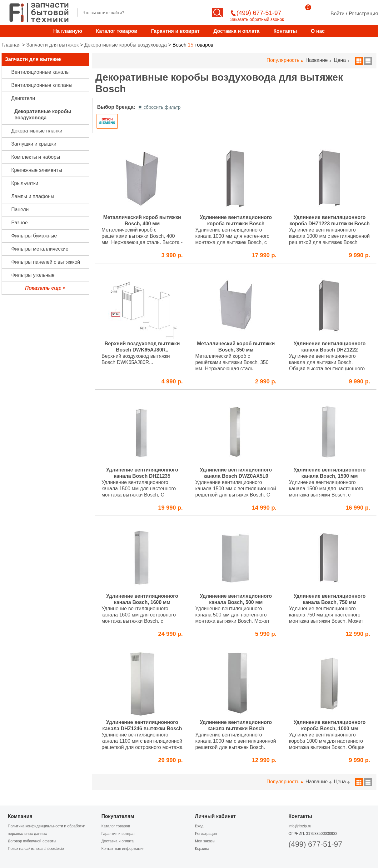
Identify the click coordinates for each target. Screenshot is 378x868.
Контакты (285, 31)
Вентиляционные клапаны (42, 85)
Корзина (202, 849)
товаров (193, 45)
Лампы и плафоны (33, 196)
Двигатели (23, 98)
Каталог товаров (117, 31)
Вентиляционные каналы (40, 72)
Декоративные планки (37, 131)
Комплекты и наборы (36, 157)
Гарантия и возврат (175, 31)
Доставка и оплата (236, 31)
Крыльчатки (25, 183)
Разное (20, 223)
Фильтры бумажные (34, 236)
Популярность (284, 60)
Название (318, 60)
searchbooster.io (50, 849)
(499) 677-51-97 (315, 844)
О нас (318, 31)
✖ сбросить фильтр (159, 107)
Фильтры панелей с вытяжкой (46, 262)
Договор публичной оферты (32, 841)
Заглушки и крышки (34, 144)
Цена (342, 60)
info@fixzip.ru (300, 826)
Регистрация (363, 14)
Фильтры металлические (40, 249)
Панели (20, 210)
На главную (68, 31)
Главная (11, 45)
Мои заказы (205, 841)
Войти (338, 14)
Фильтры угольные (33, 275)
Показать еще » (45, 288)
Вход (199, 826)
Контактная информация (123, 849)
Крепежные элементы (37, 170)
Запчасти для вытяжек (52, 45)
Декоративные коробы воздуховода (126, 45)
